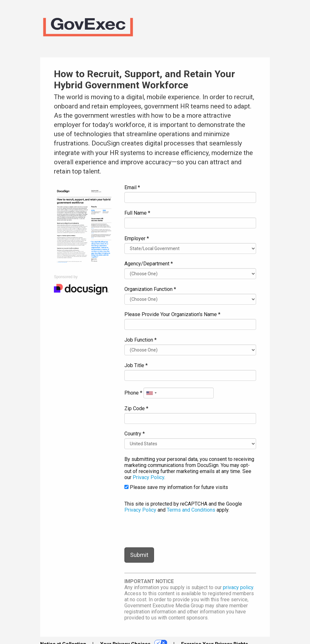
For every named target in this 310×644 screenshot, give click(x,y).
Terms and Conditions (191, 510)
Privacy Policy (148, 477)
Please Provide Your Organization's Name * (172, 314)
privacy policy (238, 587)
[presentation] (173, 530)
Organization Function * (150, 289)
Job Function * (140, 340)
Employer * (137, 238)
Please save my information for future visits (176, 487)
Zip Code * (136, 408)
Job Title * (136, 365)
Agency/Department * (149, 264)
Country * (135, 434)
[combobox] (151, 393)
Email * (132, 187)
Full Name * (137, 213)
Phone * (133, 393)
